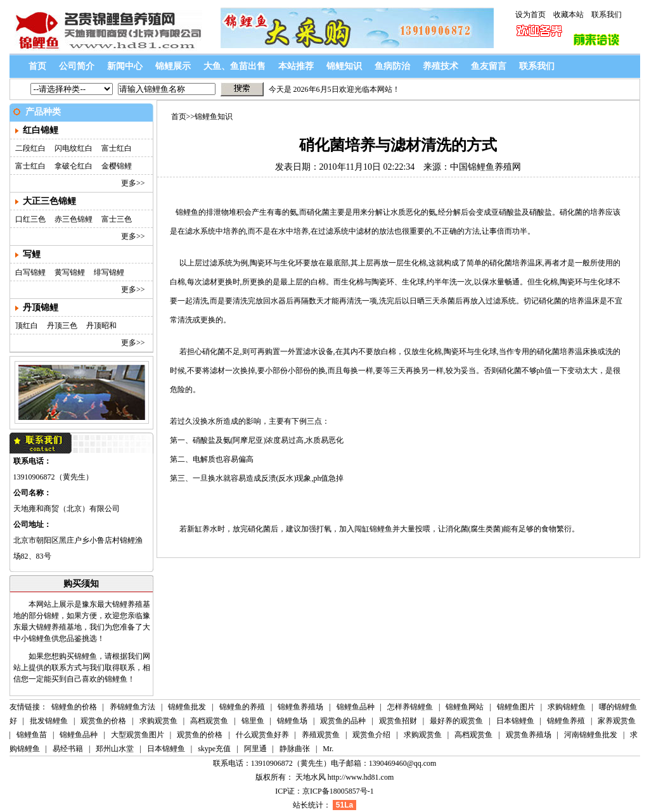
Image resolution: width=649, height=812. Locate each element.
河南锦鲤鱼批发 (591, 735)
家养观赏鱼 (617, 721)
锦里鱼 (253, 721)
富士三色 (117, 219)
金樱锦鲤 (117, 166)
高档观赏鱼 (209, 721)
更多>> (133, 183)
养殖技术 (440, 66)
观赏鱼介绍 (371, 735)
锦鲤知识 (344, 66)
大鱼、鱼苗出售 (235, 66)
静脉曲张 (295, 749)
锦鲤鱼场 (292, 721)
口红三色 (30, 219)
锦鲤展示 (173, 66)
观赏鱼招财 (398, 721)
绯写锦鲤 (109, 272)
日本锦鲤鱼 (515, 721)
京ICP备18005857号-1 (338, 791)
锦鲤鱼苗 (32, 735)
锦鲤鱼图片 (516, 707)
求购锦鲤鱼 (568, 707)
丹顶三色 (62, 326)
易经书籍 (68, 749)
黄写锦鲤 (70, 272)
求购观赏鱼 (158, 721)
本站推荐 (296, 66)
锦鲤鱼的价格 (74, 707)
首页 (37, 66)
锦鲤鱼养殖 (566, 721)
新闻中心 (125, 66)
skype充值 (214, 749)
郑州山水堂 (115, 749)
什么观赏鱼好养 (262, 735)
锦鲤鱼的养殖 (242, 707)
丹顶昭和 (101, 326)
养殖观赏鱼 (321, 735)
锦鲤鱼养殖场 (300, 707)
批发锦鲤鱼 (49, 721)
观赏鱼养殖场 (529, 735)
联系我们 (607, 15)
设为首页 (530, 15)
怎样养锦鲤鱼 (411, 707)
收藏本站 (569, 15)
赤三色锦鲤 (74, 219)
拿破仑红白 (74, 166)
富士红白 (117, 148)
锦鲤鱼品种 (357, 707)
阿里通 (255, 749)
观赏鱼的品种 (343, 721)
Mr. (328, 749)
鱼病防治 (392, 66)
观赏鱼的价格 (103, 721)
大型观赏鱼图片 (138, 735)
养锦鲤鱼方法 (132, 707)
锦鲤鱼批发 (187, 707)
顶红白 (27, 326)
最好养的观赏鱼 (456, 721)
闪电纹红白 (74, 148)
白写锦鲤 (30, 272)
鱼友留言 (489, 66)
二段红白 (30, 148)
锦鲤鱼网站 (465, 707)
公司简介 (77, 66)
